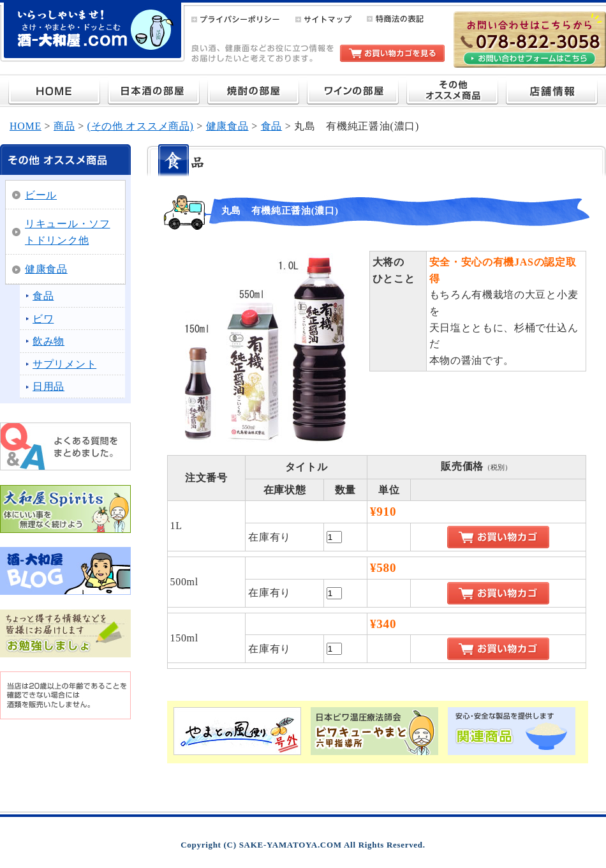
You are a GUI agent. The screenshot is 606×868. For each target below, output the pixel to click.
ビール (41, 195)
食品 (271, 126)
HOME (26, 126)
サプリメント (64, 364)
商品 (64, 126)
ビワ (43, 319)
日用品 (48, 386)
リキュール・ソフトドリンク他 (68, 232)
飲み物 (48, 341)
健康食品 (227, 126)
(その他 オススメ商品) (141, 126)
